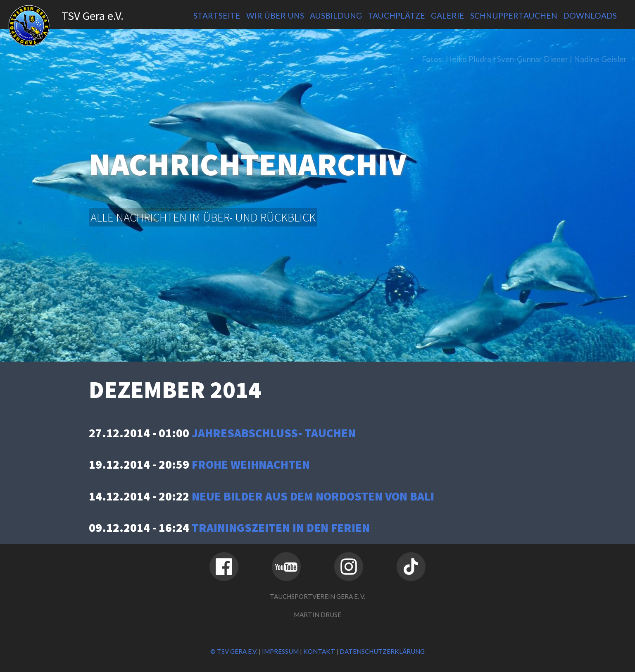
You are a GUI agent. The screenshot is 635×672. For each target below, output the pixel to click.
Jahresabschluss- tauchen (274, 433)
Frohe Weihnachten (251, 465)
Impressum (280, 651)
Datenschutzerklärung (382, 651)
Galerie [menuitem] (448, 15)
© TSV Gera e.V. (234, 651)
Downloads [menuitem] (590, 15)
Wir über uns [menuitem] (275, 15)
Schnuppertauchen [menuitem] (514, 15)
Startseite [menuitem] (217, 15)
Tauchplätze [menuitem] (396, 15)
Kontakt (319, 651)
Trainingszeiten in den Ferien (281, 528)
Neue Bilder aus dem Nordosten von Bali (313, 496)
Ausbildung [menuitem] (336, 15)
